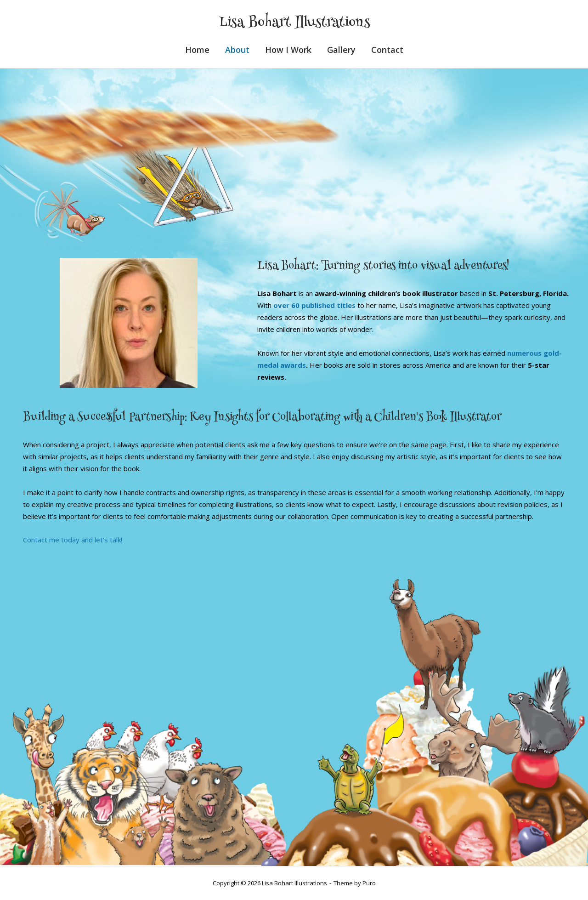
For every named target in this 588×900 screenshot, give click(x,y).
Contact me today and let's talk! (73, 540)
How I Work (288, 50)
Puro (369, 883)
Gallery (341, 50)
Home (197, 50)
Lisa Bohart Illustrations (294, 23)
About (237, 50)
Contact (387, 50)
